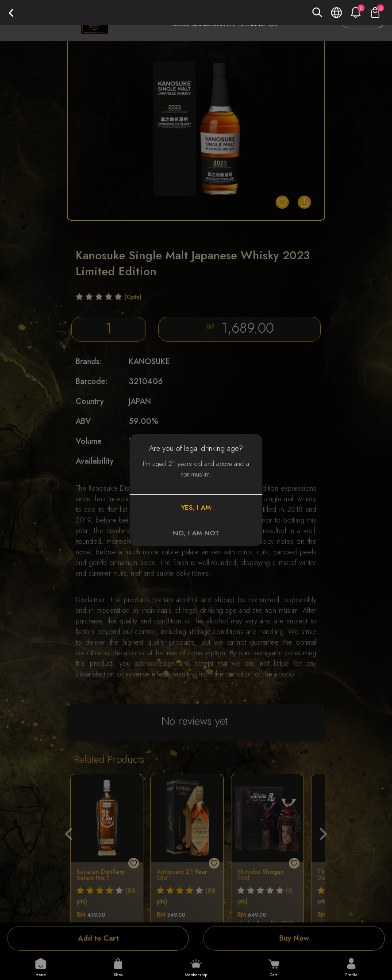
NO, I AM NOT (196, 533)
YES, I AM (196, 507)
